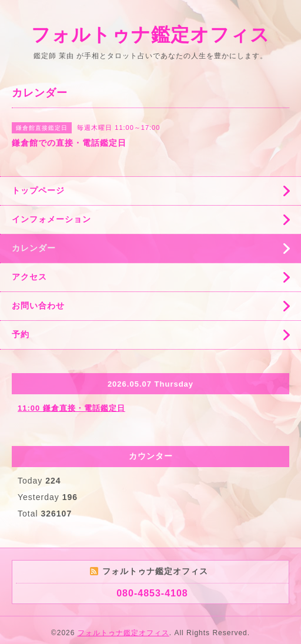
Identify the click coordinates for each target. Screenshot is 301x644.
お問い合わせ (38, 306)
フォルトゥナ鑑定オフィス (150, 35)
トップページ (38, 190)
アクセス (29, 277)
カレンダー (34, 248)
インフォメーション (51, 219)
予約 (21, 334)
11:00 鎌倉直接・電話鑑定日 (71, 408)
